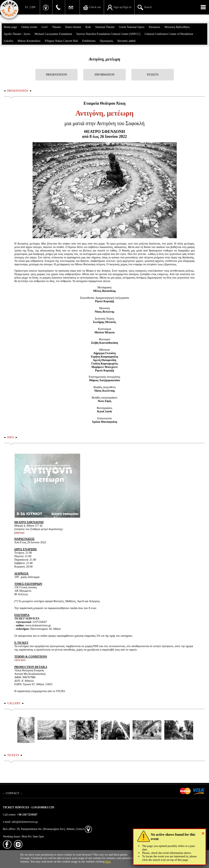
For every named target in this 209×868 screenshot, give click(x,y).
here (108, 862)
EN (33, 7)
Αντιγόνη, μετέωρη (104, 59)
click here (20, 660)
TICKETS (153, 75)
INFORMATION (104, 75)
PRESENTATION (57, 75)
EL (27, 7)
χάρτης (19, 532)
